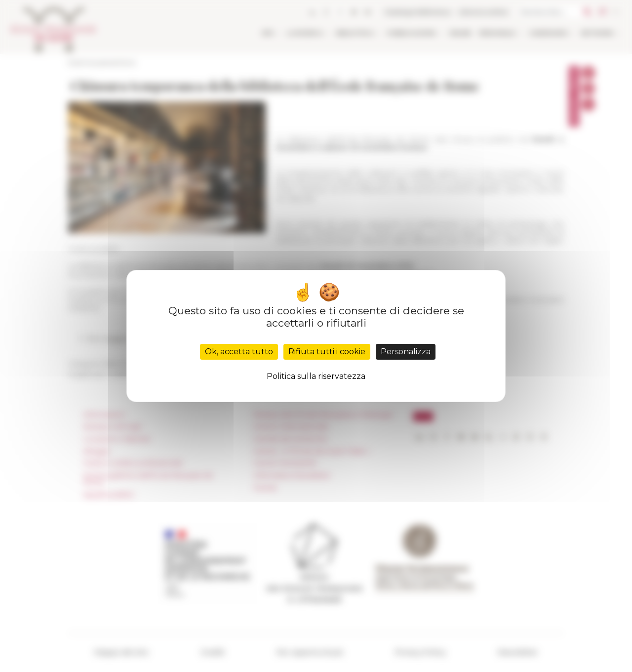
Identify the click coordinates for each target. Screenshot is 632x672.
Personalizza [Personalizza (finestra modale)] (406, 352)
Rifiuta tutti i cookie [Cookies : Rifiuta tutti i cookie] (327, 352)
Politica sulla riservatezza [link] (316, 376)
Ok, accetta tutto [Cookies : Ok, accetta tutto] (239, 352)
